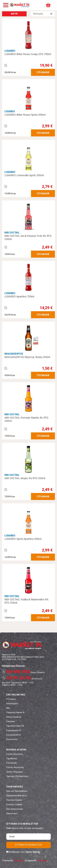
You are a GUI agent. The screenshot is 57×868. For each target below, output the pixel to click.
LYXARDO (10, 111)
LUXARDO (10, 51)
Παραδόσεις (12, 759)
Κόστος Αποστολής (15, 767)
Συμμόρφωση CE (14, 730)
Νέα (8, 708)
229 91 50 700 (17, 678)
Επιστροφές (12, 763)
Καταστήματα (12, 704)
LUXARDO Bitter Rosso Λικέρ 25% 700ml (28, 54)
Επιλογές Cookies (14, 804)
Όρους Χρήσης (33, 852)
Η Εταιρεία (11, 699)
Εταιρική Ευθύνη (13, 735)
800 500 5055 (16, 672)
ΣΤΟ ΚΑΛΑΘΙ (43, 72)
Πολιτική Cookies (14, 800)
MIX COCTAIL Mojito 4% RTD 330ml (25, 478)
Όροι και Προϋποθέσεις (17, 791)
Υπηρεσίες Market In (15, 712)
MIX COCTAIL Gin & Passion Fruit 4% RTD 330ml (28, 238)
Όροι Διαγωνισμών (15, 809)
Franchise (10, 721)
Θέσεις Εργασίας (14, 717)
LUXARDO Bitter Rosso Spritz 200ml (25, 115)
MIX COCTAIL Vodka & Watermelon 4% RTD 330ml (26, 601)
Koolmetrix (42, 861)
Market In (19, 5)
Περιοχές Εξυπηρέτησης (17, 776)
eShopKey (19, 861)
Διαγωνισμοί (12, 813)
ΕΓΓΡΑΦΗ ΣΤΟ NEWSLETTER (29, 845)
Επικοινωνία (12, 739)
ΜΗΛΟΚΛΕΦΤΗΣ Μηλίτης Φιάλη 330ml (27, 357)
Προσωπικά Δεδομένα (16, 796)
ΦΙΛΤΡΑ (14, 14)
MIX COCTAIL (12, 233)
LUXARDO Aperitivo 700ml (19, 296)
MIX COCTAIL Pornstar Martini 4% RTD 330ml (26, 419)
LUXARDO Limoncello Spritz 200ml (24, 175)
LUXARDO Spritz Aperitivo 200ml (23, 539)
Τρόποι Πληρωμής (14, 772)
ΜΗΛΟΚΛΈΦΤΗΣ (14, 354)
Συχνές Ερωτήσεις (15, 754)
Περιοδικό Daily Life (15, 726)
